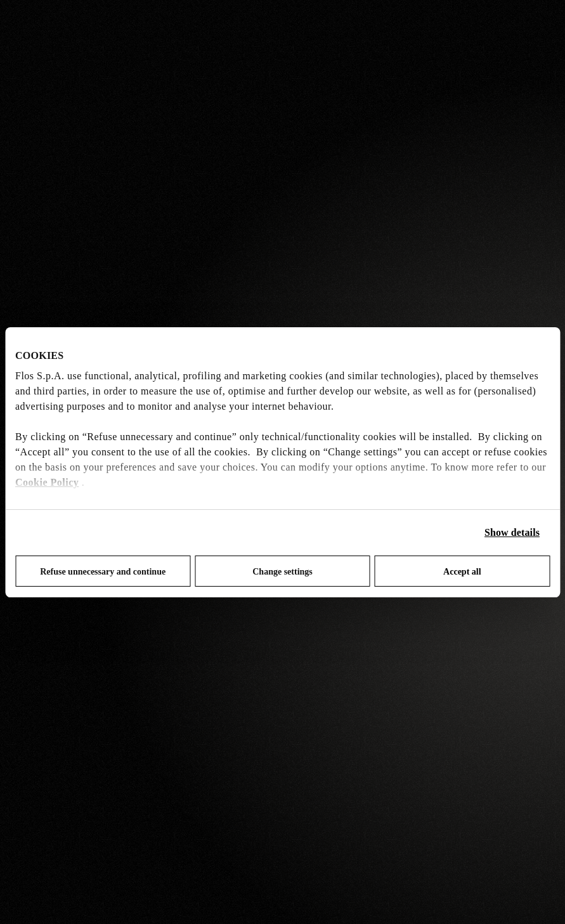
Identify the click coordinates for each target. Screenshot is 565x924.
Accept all (462, 572)
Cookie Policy (47, 482)
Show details (512, 532)
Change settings (282, 572)
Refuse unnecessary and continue (103, 572)
